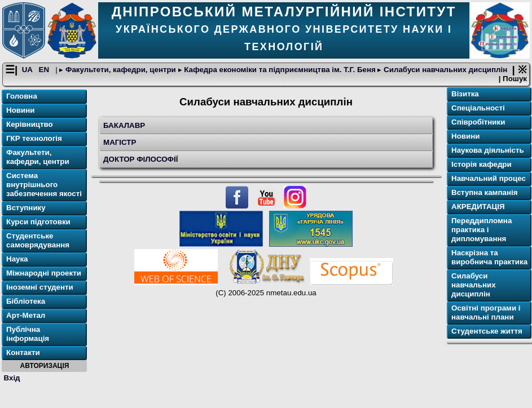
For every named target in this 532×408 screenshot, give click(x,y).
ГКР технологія (34, 138)
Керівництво (30, 124)
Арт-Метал (26, 315)
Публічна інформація (28, 334)
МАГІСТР (120, 142)
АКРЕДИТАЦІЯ (478, 207)
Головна (22, 96)
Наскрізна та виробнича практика (489, 257)
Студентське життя (487, 331)
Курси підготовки (38, 222)
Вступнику (26, 208)
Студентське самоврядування (38, 240)
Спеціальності (478, 108)
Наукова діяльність (488, 150)
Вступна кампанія (484, 192)
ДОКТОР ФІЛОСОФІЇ (140, 159)
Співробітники (478, 122)
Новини (20, 110)
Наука (17, 259)
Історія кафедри (482, 164)
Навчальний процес (489, 178)
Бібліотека (26, 301)
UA (28, 70)
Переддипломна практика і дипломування (482, 230)
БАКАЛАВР (124, 125)
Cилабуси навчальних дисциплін (444, 70)
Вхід (12, 378)
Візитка (465, 94)
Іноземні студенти (40, 287)
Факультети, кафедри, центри (120, 70)
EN (45, 70)
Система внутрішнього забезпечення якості (44, 185)
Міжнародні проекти (44, 273)
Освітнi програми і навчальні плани (486, 312)
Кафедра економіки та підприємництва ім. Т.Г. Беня (280, 70)
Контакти (23, 352)
